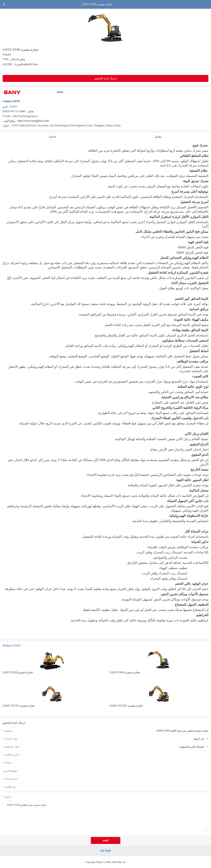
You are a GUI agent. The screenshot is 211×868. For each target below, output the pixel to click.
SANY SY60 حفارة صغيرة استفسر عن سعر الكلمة (182, 731)
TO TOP (106, 851)
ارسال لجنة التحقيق (106, 78)
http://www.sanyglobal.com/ (33, 121)
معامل (158, 137)
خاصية (53, 137)
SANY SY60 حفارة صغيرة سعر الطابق (105, 816)
